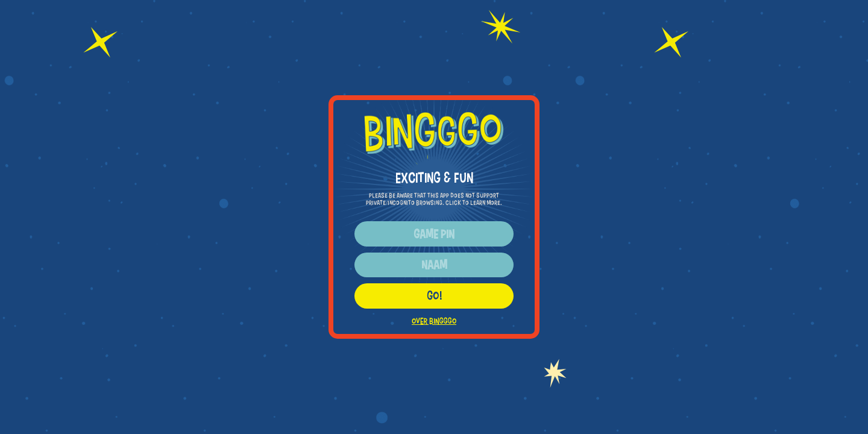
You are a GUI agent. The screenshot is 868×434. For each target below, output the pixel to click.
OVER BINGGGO (434, 321)
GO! (434, 295)
